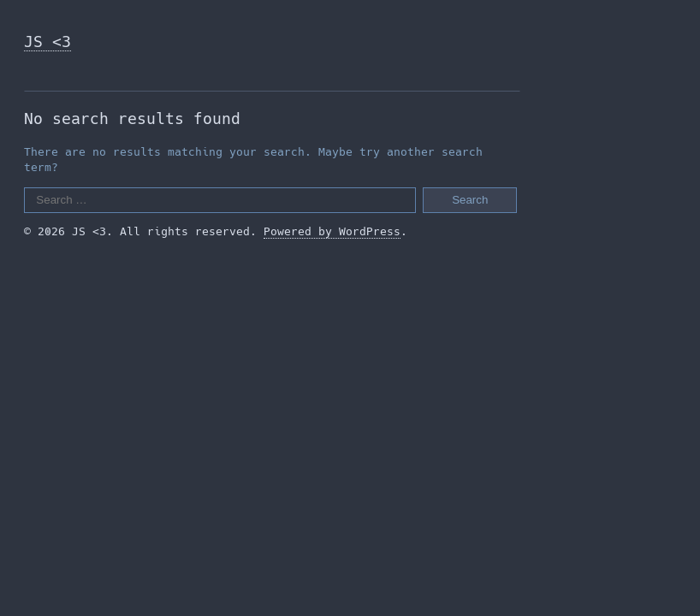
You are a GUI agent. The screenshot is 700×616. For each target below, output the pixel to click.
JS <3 (47, 41)
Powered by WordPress (332, 231)
